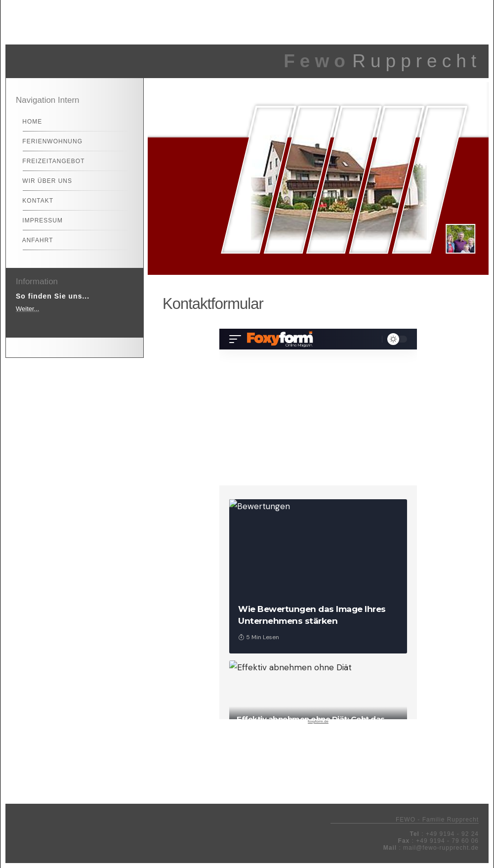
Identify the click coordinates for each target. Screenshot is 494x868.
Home (28, 122)
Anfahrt (33, 240)
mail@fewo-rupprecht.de (441, 848)
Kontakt (34, 201)
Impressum (38, 220)
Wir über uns (43, 181)
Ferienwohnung (48, 141)
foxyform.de (318, 721)
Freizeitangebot (49, 161)
